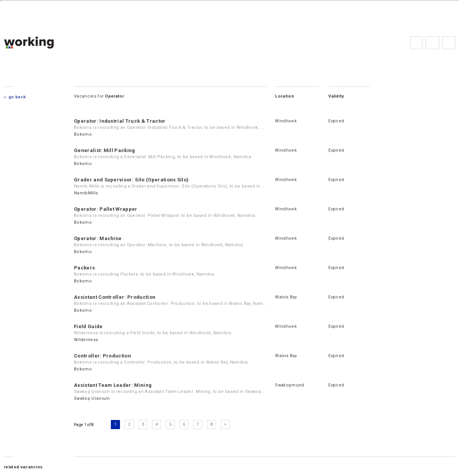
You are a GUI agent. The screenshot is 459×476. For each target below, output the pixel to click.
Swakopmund (289, 385)
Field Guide (88, 326)
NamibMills (86, 193)
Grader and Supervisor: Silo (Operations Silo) (131, 180)
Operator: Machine (98, 238)
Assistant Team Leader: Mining (113, 385)
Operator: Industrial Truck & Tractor (120, 121)
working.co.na (44, 42)
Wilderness (86, 340)
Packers (84, 268)
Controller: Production (102, 356)
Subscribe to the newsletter (449, 43)
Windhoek (286, 121)
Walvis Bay (286, 297)
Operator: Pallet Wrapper (106, 209)
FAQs (432, 43)
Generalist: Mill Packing (105, 150)
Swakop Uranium (92, 398)
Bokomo (83, 134)
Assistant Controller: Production (115, 297)
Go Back (17, 97)
